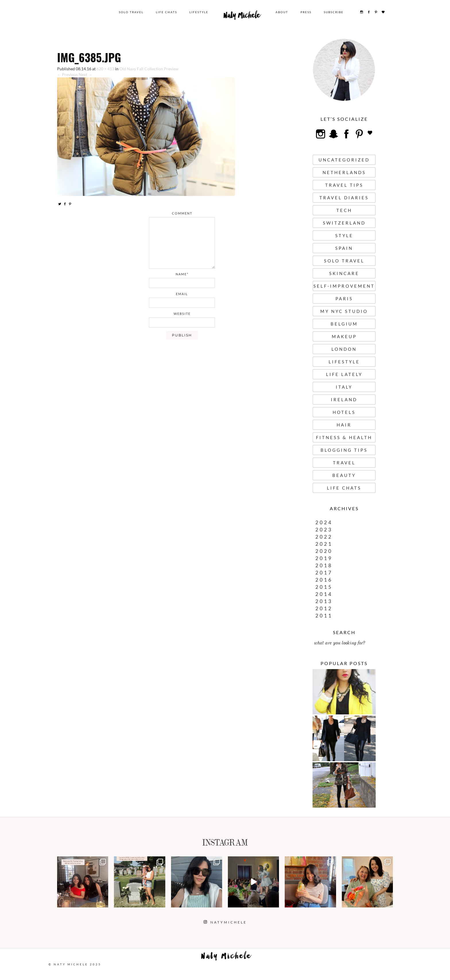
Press (306, 12)
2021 (324, 544)
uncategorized (344, 160)
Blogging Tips (344, 450)
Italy (344, 387)
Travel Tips (344, 185)
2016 (324, 580)
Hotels (344, 412)
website (182, 314)
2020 (324, 551)
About (282, 12)
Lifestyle (199, 12)
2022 (324, 537)
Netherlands (344, 172)
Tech (344, 210)
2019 (324, 558)
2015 (324, 587)
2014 (324, 594)
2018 (324, 565)
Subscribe (334, 12)
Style (344, 235)
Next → (85, 74)
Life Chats (166, 12)
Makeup (344, 336)
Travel (344, 463)
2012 (324, 608)
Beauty (344, 475)
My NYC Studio (344, 311)
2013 (324, 601)
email (182, 294)
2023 (324, 530)
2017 (324, 573)
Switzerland (344, 223)
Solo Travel (131, 12)
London (344, 349)
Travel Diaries (344, 198)
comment (182, 213)
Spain (344, 248)
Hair (344, 425)
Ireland (344, 400)
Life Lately (344, 374)
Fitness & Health (344, 437)
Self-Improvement (344, 286)
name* (182, 274)
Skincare (344, 273)
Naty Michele (242, 17)
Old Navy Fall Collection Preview (149, 69)
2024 (324, 522)
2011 (324, 616)
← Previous (67, 74)
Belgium (344, 324)
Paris (344, 299)
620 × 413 (105, 69)
